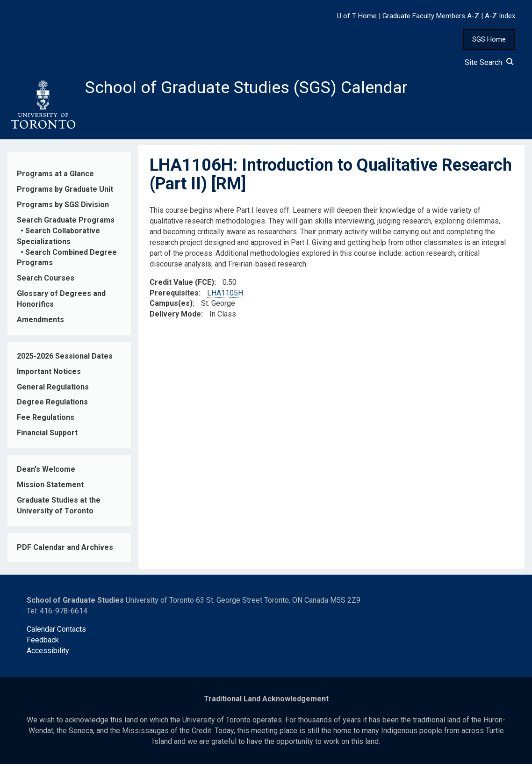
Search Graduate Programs (66, 220)
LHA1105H (225, 293)
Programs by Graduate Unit (65, 189)
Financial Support (47, 433)
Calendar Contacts (56, 629)
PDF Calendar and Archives (65, 547)
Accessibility (48, 651)
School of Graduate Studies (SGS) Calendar (246, 87)
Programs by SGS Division (63, 205)
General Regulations (53, 387)
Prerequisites (174, 293)
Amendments (40, 320)
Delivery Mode (175, 314)
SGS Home (489, 39)
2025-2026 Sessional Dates (65, 356)
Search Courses (46, 278)
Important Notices (49, 371)
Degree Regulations (52, 402)
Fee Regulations (46, 417)
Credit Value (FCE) (182, 282)
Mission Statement (50, 485)
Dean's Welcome (46, 469)
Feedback (43, 640)
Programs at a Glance (55, 174)
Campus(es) (171, 303)
